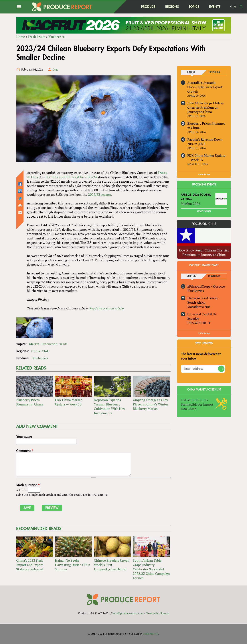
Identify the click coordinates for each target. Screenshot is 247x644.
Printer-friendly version (20, 206)
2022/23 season (99, 194)
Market (34, 344)
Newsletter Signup (157, 613)
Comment (25, 451)
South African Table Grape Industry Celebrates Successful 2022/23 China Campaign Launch (151, 569)
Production (49, 344)
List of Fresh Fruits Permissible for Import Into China (197, 404)
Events (215, 7)
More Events (204, 212)
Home (21, 37)
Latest (191, 72)
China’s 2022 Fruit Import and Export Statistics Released (30, 565)
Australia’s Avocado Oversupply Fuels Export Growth (205, 87)
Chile (46, 351)
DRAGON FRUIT (199, 323)
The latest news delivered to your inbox (201, 356)
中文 (234, 7)
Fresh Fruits (37, 37)
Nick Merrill (151, 634)
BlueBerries (196, 291)
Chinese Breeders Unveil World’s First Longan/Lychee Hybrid (112, 565)
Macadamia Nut (199, 307)
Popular (214, 72)
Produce (148, 7)
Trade (63, 344)
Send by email (20, 213)
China (36, 351)
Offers (191, 276)
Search (241, 7)
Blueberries (56, 37)
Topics (194, 7)
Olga (56, 69)
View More (204, 333)
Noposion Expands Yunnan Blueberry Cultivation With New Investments (110, 406)
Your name (24, 436)
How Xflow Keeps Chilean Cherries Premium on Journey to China (206, 107)
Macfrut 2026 (190, 204)
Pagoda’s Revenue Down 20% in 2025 (205, 142)
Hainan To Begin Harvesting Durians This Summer (73, 565)
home (129, 7)
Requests (214, 276)
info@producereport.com (128, 613)
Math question (28, 485)
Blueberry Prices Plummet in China (29, 402)
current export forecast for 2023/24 (71, 177)
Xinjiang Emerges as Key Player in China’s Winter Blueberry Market (151, 404)
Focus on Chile (204, 224)
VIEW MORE (204, 175)
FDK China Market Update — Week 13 (68, 402)
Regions (172, 7)
